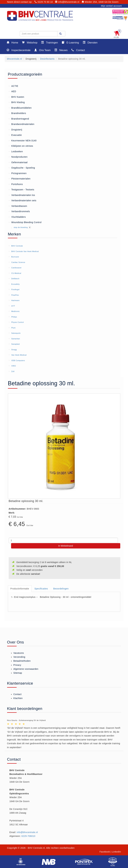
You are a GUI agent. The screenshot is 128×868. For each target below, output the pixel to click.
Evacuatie (15, 135)
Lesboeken (16, 151)
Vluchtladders (17, 217)
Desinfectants (47, 59)
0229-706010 (28, 836)
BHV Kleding (17, 102)
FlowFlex (15, 295)
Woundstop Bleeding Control (25, 222)
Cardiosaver (16, 268)
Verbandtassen (18, 206)
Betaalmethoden (22, 661)
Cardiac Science (18, 262)
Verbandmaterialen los (22, 195)
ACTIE (14, 86)
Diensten (90, 42)
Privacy (17, 665)
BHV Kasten (16, 97)
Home (12, 42)
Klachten (18, 698)
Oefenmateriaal (18, 162)
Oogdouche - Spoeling (22, 168)
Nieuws (61, 50)
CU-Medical (16, 273)
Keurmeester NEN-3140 (23, 140)
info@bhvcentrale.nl (67, 2)
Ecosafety (15, 284)
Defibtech (15, 279)
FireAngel (15, 289)
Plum (13, 328)
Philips (14, 317)
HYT (13, 306)
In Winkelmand (66, 546)
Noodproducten (18, 157)
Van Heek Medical (19, 355)
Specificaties (41, 589)
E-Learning (70, 42)
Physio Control (17, 322)
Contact (78, 50)
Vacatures (19, 653)
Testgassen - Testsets (22, 189)
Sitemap (18, 673)
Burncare (15, 257)
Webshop (30, 42)
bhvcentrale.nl (15, 59)
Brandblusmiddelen (20, 108)
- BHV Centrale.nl (36, 848)
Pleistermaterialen (20, 179)
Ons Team (42, 50)
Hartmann (15, 300)
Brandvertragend (19, 119)
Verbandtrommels (19, 211)
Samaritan (16, 339)
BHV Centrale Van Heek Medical (25, 251)
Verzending (19, 657)
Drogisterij (15, 129)
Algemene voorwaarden (26, 669)
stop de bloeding (21, 227)
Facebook (105, 852)
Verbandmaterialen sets (23, 200)
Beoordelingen (61, 589)
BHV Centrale (17, 246)
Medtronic (15, 311)
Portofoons (16, 184)
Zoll (13, 371)
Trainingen (49, 42)
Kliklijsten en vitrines (21, 146)
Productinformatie (20, 589)
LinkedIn (117, 852)
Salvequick (16, 333)
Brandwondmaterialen (22, 124)
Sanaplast (15, 344)
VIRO (14, 366)
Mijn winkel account (111, 6)
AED (12, 91)
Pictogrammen (18, 173)
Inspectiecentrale (19, 50)
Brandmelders (17, 113)
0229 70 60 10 (44, 2)
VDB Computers (18, 360)
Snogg (14, 350)
